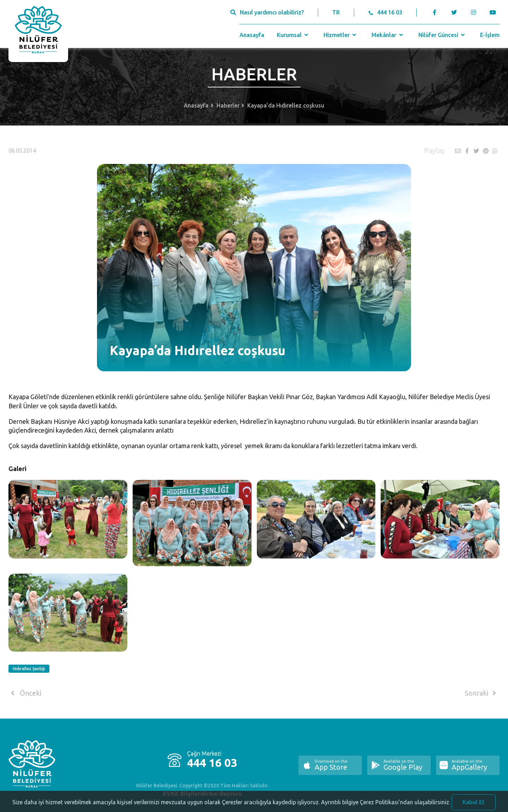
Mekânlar (388, 35)
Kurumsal (293, 35)
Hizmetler (341, 35)
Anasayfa (252, 35)
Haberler (228, 105)
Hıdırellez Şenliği (29, 669)
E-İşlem (490, 35)
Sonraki (482, 693)
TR (336, 12)
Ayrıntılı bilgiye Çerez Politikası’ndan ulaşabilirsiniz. (386, 807)
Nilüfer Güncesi (442, 35)
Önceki (25, 693)
